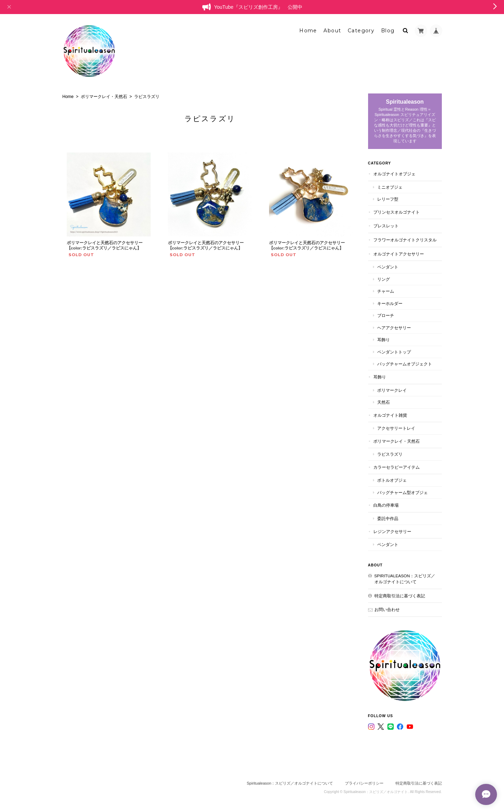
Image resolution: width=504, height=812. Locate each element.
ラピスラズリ (390, 454)
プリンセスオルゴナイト (397, 212)
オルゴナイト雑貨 (390, 415)
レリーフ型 (388, 199)
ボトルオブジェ (392, 480)
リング (384, 279)
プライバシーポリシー (364, 783)
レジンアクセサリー (392, 531)
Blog (388, 31)
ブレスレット (386, 226)
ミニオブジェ (390, 187)
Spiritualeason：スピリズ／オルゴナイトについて (405, 579)
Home (308, 31)
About (332, 31)
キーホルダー (390, 303)
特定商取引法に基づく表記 (400, 596)
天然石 (384, 402)
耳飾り (384, 340)
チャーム (386, 291)
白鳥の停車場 (386, 505)
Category (361, 31)
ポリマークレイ (392, 390)
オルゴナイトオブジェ (394, 174)
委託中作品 (388, 518)
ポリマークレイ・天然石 (104, 97)
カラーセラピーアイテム (397, 467)
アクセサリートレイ (396, 428)
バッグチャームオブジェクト (405, 364)
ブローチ (386, 315)
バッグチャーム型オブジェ (402, 492)
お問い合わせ (387, 609)
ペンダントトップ (394, 352)
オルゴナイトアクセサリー (399, 254)
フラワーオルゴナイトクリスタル (405, 240)
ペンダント (388, 267)
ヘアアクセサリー (394, 328)
